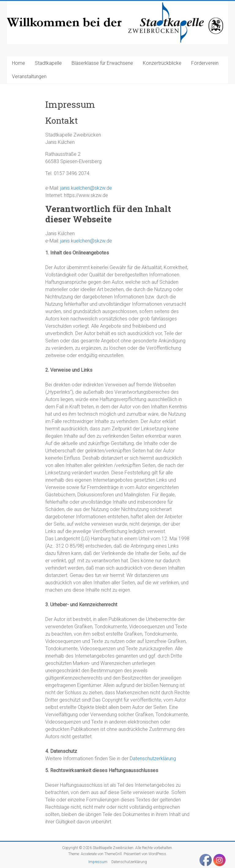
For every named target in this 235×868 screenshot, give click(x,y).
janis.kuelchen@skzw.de (86, 188)
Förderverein (205, 63)
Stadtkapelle (48, 63)
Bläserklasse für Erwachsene (102, 63)
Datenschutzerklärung (153, 759)
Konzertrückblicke (162, 63)
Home (19, 63)
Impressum (98, 862)
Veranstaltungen (29, 77)
